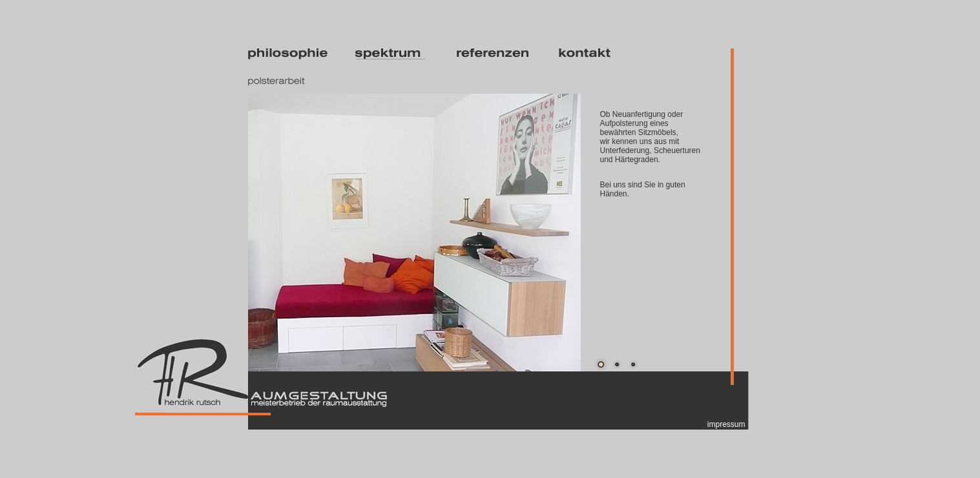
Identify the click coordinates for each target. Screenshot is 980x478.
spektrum (394, 54)
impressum (726, 424)
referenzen (496, 54)
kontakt (599, 54)
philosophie (290, 54)
